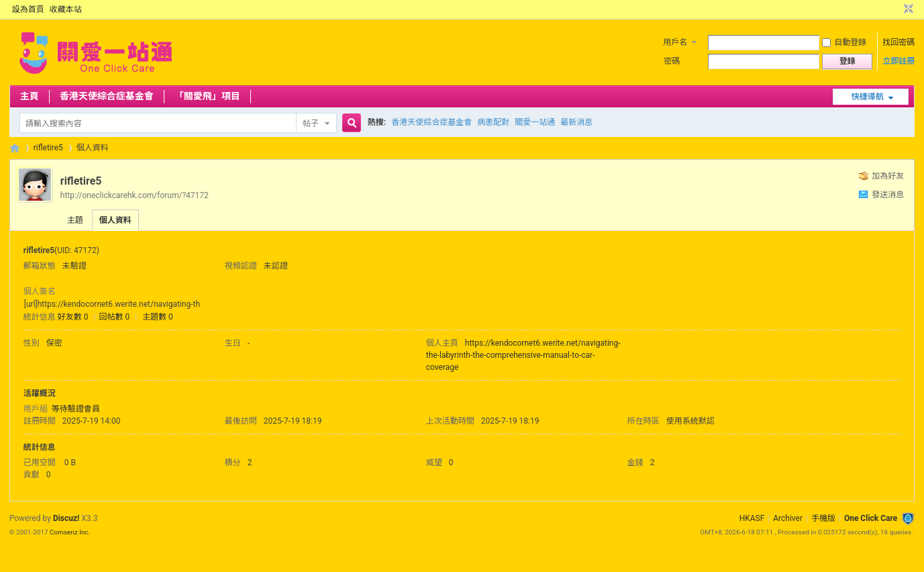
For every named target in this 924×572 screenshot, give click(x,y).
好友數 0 (73, 317)
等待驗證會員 (76, 409)
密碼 (672, 61)
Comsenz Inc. (70, 532)
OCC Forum (15, 148)
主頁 (30, 96)
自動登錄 (844, 42)
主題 (75, 220)
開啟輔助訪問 (896, 9)
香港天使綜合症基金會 (107, 96)
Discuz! (66, 518)
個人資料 (115, 220)
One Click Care (871, 518)
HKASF (752, 518)
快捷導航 (868, 97)
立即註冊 (899, 61)
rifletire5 (48, 148)
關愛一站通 (535, 122)
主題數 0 (158, 317)
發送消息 (888, 195)
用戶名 (675, 42)
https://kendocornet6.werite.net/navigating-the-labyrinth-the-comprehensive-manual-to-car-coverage (523, 355)
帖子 (311, 124)
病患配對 (493, 122)
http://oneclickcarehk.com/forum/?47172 (135, 195)
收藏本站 (66, 9)
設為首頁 (28, 9)
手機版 (823, 518)
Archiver (788, 518)
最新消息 (576, 122)
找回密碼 (899, 42)
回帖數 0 (114, 317)
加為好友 (888, 176)
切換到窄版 (907, 9)
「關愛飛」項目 (207, 96)
